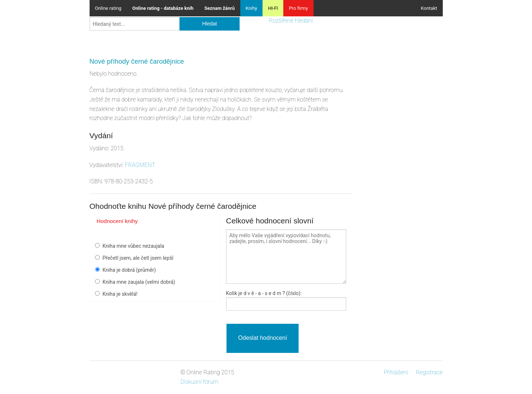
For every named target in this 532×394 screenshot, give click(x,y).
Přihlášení (396, 372)
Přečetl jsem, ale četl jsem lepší (138, 258)
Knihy (252, 8)
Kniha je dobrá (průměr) (129, 270)
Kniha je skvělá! (120, 294)
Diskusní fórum (200, 382)
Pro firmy (298, 8)
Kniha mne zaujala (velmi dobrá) (139, 282)
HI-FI (273, 8)
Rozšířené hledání (291, 21)
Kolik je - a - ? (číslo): (264, 293)
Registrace (429, 372)
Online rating (108, 8)
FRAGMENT (140, 165)
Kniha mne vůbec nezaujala (133, 246)
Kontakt (429, 8)
